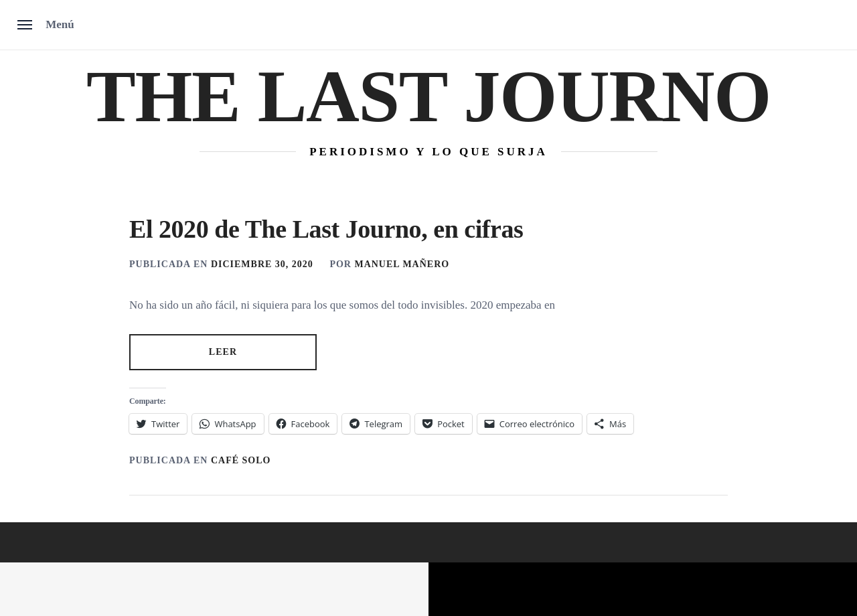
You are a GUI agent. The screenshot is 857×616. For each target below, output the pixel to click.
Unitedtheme (368, 590)
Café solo (241, 460)
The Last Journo (428, 96)
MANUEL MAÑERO (402, 264)
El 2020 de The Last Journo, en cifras (326, 229)
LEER (223, 352)
